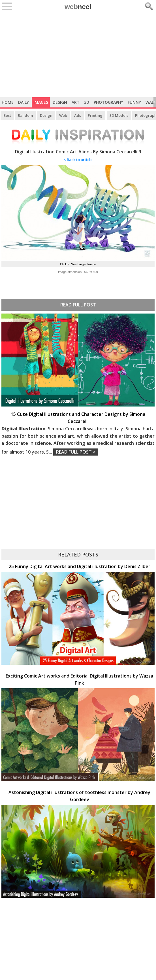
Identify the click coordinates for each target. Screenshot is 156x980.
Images (41, 102)
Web (63, 115)
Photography (108, 102)
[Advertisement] (78, 55)
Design (60, 102)
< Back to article (78, 160)
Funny (134, 102)
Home (8, 102)
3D (87, 102)
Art (76, 102)
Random (25, 115)
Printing (95, 115)
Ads (78, 115)
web (78, 7)
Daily (23, 102)
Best (7, 115)
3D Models (119, 115)
